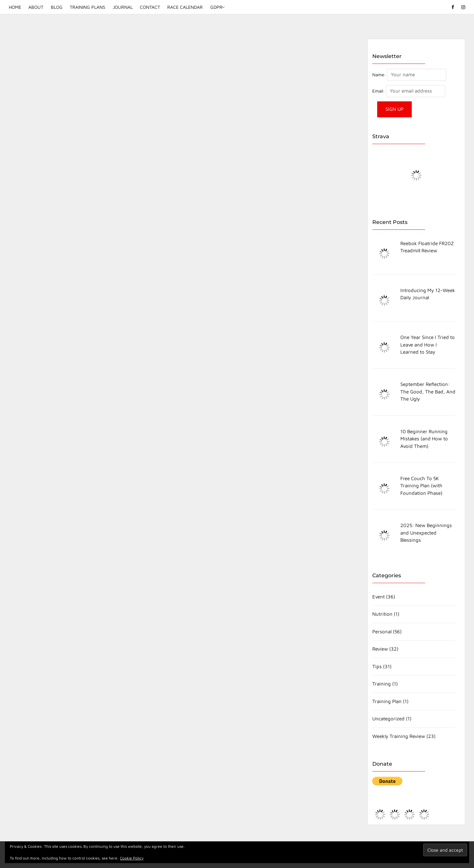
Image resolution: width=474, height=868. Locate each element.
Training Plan (387, 701)
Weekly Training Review (399, 736)
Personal (382, 632)
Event (378, 597)
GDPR (216, 7)
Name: (379, 75)
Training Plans (88, 7)
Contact (150, 7)
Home (15, 7)
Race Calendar (185, 7)
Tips (377, 666)
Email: (379, 91)
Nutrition (382, 614)
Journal (123, 7)
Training (382, 684)
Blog (57, 7)
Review (380, 649)
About (36, 7)
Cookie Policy (132, 858)
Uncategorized (388, 719)
